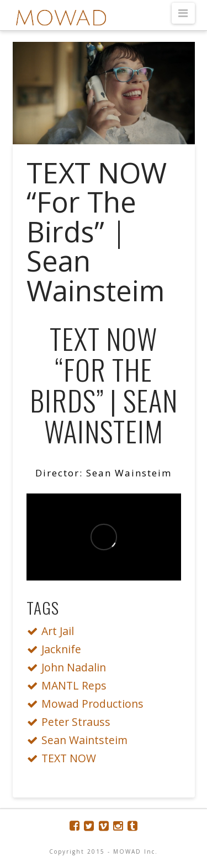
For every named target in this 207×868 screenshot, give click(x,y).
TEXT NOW (65, 758)
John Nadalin (70, 667)
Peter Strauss (72, 722)
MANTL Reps (70, 685)
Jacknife (57, 649)
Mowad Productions (88, 704)
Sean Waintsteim (80, 740)
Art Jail (54, 631)
